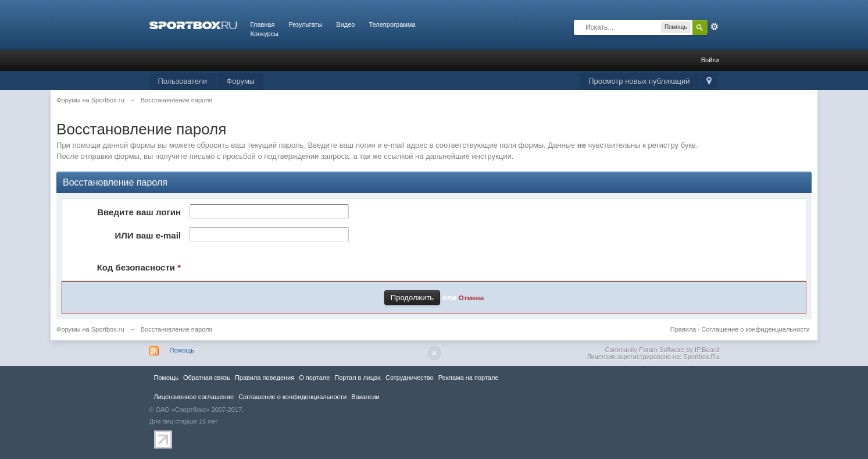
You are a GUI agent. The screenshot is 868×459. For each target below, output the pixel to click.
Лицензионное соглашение (194, 397)
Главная (263, 24)
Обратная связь (207, 378)
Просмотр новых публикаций (639, 81)
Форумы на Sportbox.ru (90, 329)
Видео (345, 24)
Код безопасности (139, 267)
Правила (683, 329)
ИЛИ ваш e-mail (148, 235)
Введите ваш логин (139, 212)
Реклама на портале (469, 378)
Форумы (240, 81)
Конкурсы (265, 34)
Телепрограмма (392, 24)
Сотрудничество (410, 378)
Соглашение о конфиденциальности (756, 329)
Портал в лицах (358, 378)
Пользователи (183, 81)
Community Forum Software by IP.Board (662, 350)
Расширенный (715, 27)
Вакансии (365, 397)
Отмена (471, 298)
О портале (314, 378)
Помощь (182, 350)
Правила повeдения (265, 378)
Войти (710, 60)
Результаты (305, 24)
